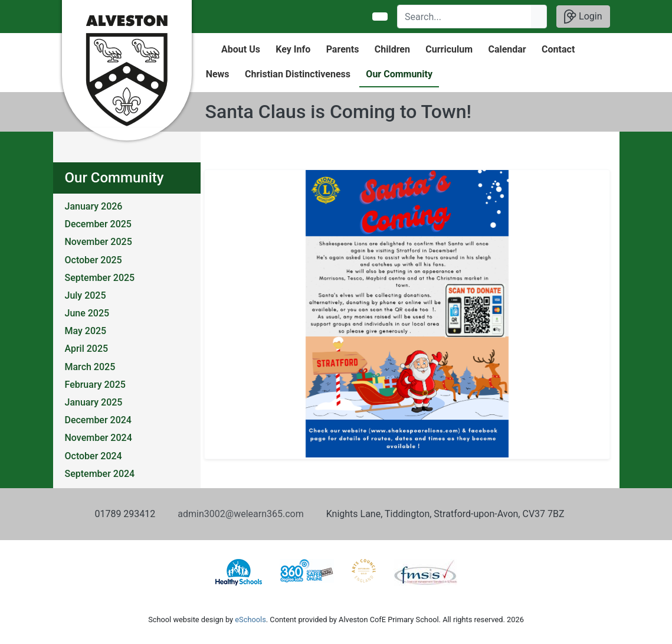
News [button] (218, 74)
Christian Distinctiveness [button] (298, 74)
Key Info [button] (293, 49)
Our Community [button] (399, 74)
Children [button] (392, 49)
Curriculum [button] (449, 49)
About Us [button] (241, 49)
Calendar (507, 49)
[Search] (465, 17)
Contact (558, 49)
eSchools (250, 620)
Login (583, 17)
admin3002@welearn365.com (240, 514)
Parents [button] (343, 49)
